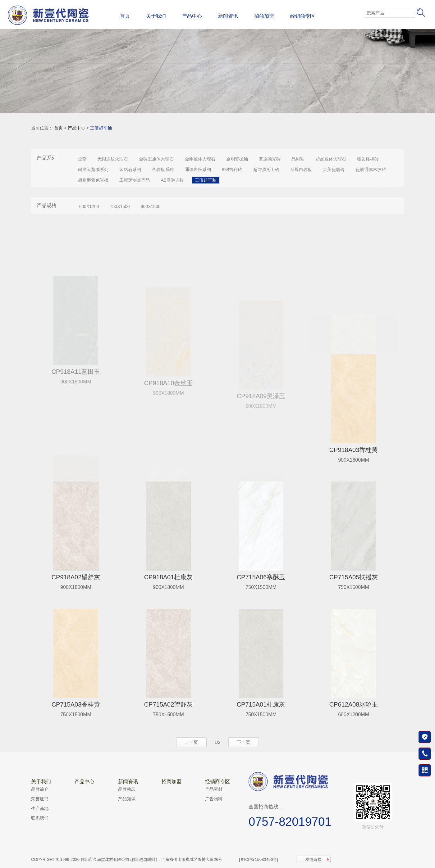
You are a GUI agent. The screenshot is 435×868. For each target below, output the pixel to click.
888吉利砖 (232, 170)
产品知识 (127, 799)
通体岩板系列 (198, 170)
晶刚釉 (298, 159)
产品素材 (214, 789)
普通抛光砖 (270, 159)
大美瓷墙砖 (334, 170)
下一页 (244, 742)
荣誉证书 (40, 799)
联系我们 (40, 818)
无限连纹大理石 (113, 159)
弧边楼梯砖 (368, 159)
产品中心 (192, 16)
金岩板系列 (163, 170)
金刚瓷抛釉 (237, 159)
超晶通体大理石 (331, 159)
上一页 (191, 742)
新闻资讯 (228, 16)
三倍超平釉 (101, 128)
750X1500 (120, 206)
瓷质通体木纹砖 (371, 170)
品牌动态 (127, 789)
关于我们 (156, 16)
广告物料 (214, 799)
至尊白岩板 (301, 170)
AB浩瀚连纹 (172, 180)
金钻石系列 (130, 170)
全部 (82, 159)
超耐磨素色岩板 (93, 180)
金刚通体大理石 (200, 159)
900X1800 (151, 206)
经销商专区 (303, 16)
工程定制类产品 (135, 180)
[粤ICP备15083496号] (259, 859)
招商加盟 (264, 16)
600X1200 (89, 206)
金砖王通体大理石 (156, 159)
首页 (125, 16)
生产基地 (40, 808)
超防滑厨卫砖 (266, 170)
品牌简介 (40, 789)
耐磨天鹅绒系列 (93, 170)
